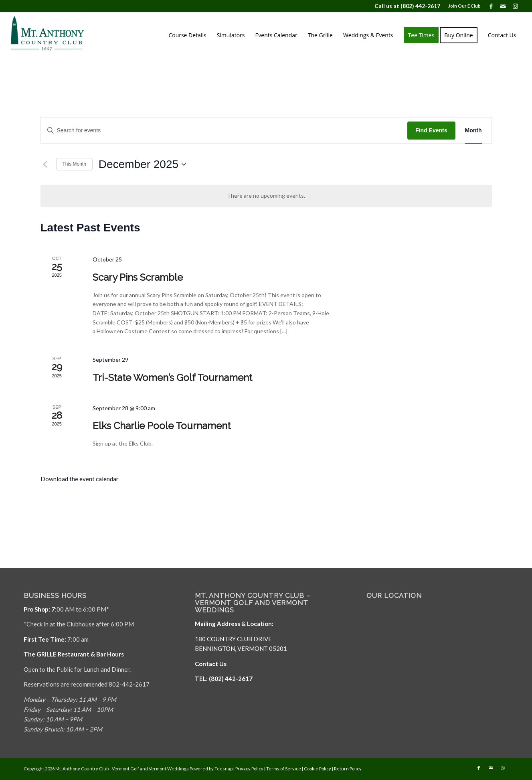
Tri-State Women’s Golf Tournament (172, 378)
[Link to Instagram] (515, 6)
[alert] (266, 196)
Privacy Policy (249, 769)
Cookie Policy (318, 769)
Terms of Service (284, 769)
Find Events (431, 130)
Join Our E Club (464, 6)
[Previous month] (45, 164)
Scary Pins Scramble (138, 277)
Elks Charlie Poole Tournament (162, 426)
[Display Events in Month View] (473, 131)
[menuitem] (462, 6)
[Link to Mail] (503, 6)
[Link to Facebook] (491, 6)
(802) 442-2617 (420, 6)
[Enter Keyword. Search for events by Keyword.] (224, 131)
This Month (74, 164)
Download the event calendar (80, 479)
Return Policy (348, 769)
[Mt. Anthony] (60, 35)
